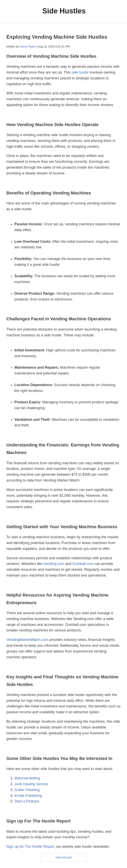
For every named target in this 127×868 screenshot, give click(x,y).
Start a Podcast (27, 801)
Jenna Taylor (28, 47)
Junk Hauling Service (31, 784)
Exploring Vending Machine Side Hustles (57, 37)
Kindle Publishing (28, 796)
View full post (63, 857)
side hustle (80, 72)
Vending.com (54, 564)
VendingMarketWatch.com (27, 640)
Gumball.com (83, 564)
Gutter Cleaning (27, 790)
